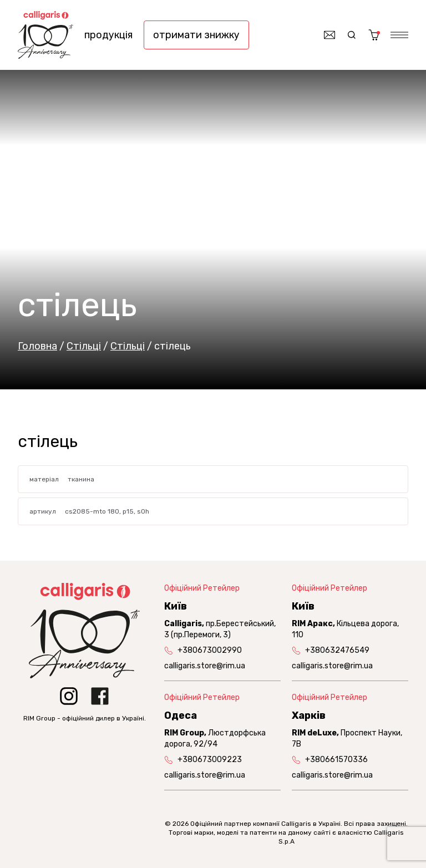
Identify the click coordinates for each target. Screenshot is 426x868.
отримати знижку (196, 35)
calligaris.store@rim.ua (205, 666)
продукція (108, 35)
